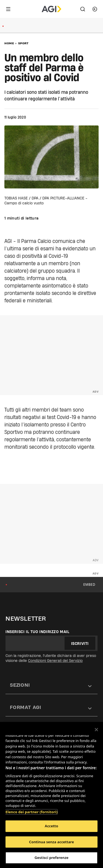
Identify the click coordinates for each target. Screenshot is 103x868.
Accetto (51, 826)
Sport (23, 43)
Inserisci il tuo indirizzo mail (37, 632)
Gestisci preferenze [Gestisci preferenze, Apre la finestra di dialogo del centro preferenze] (52, 858)
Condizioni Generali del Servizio (55, 661)
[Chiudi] (96, 730)
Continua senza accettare (51, 842)
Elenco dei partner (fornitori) (31, 812)
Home (9, 43)
